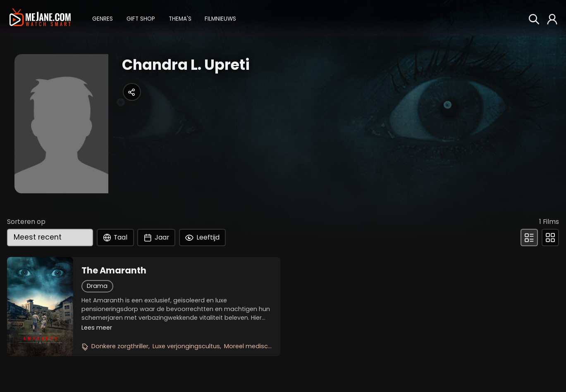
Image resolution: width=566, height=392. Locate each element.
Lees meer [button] (97, 328)
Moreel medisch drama (259, 346)
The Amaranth (114, 271)
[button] (103, 18)
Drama (97, 286)
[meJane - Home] (40, 18)
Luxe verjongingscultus (186, 346)
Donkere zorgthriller (120, 346)
